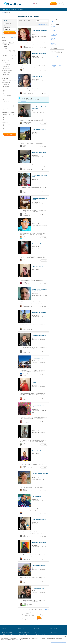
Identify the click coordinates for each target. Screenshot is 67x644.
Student (6, 88)
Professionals (7, 86)
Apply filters (10, 134)
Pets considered (7, 120)
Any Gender (6, 90)
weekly (5, 44)
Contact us (37, 631)
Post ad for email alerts (42, 25)
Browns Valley (54, 41)
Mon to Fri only (7, 66)
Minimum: (5, 55)
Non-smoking (7, 118)
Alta (52, 29)
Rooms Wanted (8, 25)
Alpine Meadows (54, 28)
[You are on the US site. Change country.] (36, 4)
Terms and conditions (55, 631)
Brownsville (53, 42)
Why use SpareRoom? (7, 633)
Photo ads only (7, 124)
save (39, 618)
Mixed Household (8, 96)
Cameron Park (54, 45)
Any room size (7, 72)
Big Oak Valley (54, 37)
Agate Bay (53, 26)
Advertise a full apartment (24, 634)
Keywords (4, 128)
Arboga (52, 32)
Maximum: (5, 58)
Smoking (6, 116)
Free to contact (7, 126)
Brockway (53, 38)
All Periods (6, 63)
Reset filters (13, 37)
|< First (21, 609)
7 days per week (7, 65)
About (6, 631)
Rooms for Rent (8, 24)
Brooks (52, 39)
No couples (6, 102)
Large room (6, 74)
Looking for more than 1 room (10, 80)
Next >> (47, 609)
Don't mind (6, 100)
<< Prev (25, 609)
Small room (6, 76)
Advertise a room (22, 631)
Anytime (6, 49)
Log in (61, 4)
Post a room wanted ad (23, 633)
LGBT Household (7, 110)
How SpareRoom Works (7, 634)
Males (5, 94)
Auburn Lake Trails (55, 34)
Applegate (53, 30)
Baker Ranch (53, 36)
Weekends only (7, 68)
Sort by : (40, 21)
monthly (11, 44)
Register (53, 4)
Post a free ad (54, 22)
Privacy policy (53, 633)
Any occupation (7, 84)
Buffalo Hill (53, 43)
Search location (7, 27)
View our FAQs (55, 64)
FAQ (35, 633)
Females (6, 92)
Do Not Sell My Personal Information (59, 642)
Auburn (52, 33)
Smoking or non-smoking (9, 114)
